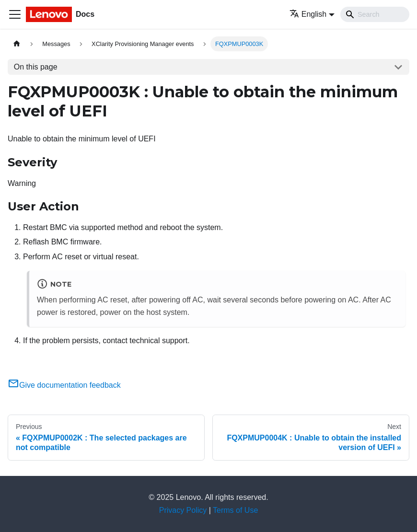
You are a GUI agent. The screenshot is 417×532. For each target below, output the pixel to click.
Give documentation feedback (64, 385)
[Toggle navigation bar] (15, 14)
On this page (36, 67)
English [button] (308, 14)
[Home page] (17, 44)
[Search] (375, 14)
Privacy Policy (183, 510)
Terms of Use (235, 510)
